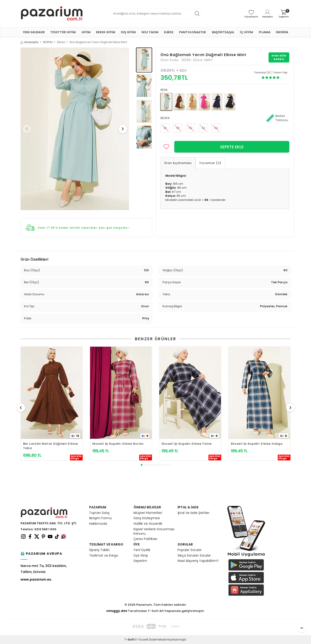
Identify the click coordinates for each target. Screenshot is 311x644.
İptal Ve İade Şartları (193, 513)
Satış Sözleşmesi (147, 518)
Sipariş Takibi (99, 550)
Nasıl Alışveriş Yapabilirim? (198, 561)
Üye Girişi (141, 556)
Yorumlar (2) (210, 163)
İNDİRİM (282, 32)
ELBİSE (169, 32)
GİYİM (86, 32)
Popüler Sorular (190, 550)
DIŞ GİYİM (128, 32)
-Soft (130, 640)
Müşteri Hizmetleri (148, 513)
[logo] (52, 14)
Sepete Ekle (232, 147)
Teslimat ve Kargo (104, 556)
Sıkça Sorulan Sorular (194, 556)
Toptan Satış (99, 513)
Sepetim (140, 561)
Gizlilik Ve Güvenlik (148, 524)
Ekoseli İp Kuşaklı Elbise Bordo (118, 444)
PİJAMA (265, 32)
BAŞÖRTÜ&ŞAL (223, 32)
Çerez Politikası (145, 539)
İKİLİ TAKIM (150, 32)
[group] (75, 129)
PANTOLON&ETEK (193, 32)
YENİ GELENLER (34, 32)
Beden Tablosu (277, 118)
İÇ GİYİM (246, 32)
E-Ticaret (142, 640)
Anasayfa (29, 42)
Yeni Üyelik (142, 550)
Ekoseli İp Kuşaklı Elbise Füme (187, 444)
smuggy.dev (117, 611)
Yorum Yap (280, 72)
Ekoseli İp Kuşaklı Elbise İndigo (257, 444)
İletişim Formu (100, 518)
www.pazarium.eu (36, 579)
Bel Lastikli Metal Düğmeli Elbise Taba (51, 446)
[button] (28, 129)
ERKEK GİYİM (106, 32)
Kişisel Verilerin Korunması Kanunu (154, 531)
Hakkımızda (98, 524)
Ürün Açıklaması (178, 163)
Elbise (61, 42)
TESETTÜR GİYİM (63, 32)
